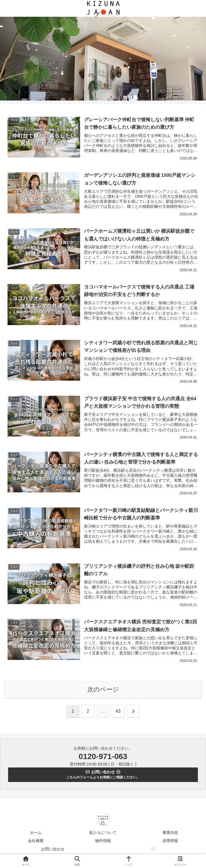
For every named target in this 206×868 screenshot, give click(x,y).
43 (118, 712)
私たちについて (103, 834)
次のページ (103, 691)
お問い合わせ (53, 850)
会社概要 (36, 842)
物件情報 (103, 842)
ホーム (36, 834)
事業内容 (170, 834)
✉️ (153, 850)
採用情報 (170, 842)
